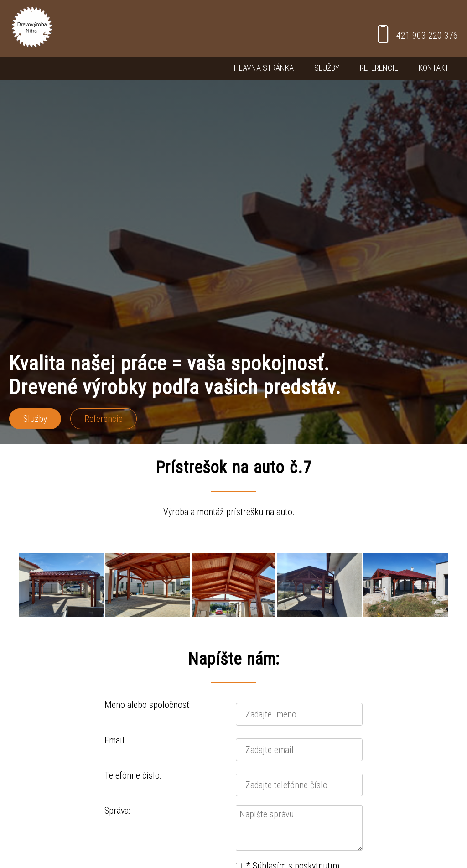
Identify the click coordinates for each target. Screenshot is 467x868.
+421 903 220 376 (416, 34)
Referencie (379, 68)
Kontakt (434, 68)
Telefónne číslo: (133, 775)
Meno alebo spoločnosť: (148, 705)
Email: (115, 740)
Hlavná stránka (264, 68)
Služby (327, 68)
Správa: (117, 811)
